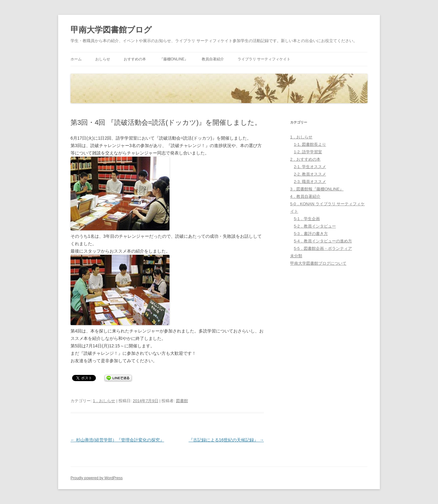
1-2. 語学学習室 (308, 152)
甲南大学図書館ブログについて (318, 263)
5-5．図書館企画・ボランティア (323, 248)
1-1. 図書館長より (310, 144)
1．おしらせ (104, 401)
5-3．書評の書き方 (311, 234)
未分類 (296, 256)
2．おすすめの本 (305, 159)
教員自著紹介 (213, 59)
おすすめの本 (135, 59)
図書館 (182, 401)
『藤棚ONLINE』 (174, 59)
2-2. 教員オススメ (310, 174)
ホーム (76, 59)
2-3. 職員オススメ (310, 182)
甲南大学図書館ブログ (111, 30)
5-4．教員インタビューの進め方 (323, 241)
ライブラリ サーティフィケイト (264, 59)
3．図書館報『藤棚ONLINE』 (317, 189)
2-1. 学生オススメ (310, 167)
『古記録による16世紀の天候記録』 (226, 440)
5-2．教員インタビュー (315, 226)
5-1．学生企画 (307, 219)
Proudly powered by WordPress (97, 478)
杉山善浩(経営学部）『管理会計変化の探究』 (117, 440)
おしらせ (103, 59)
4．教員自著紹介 (305, 196)
